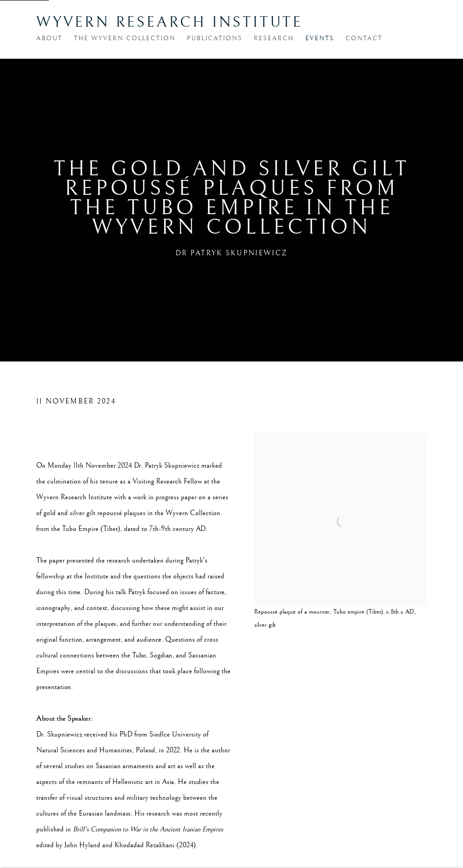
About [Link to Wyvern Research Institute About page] (49, 38)
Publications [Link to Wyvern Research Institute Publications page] (215, 38)
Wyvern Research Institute (169, 23)
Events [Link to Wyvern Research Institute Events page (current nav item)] (320, 38)
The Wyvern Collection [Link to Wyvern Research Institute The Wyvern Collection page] (125, 38)
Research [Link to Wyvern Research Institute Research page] (274, 38)
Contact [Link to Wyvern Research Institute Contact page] (364, 38)
